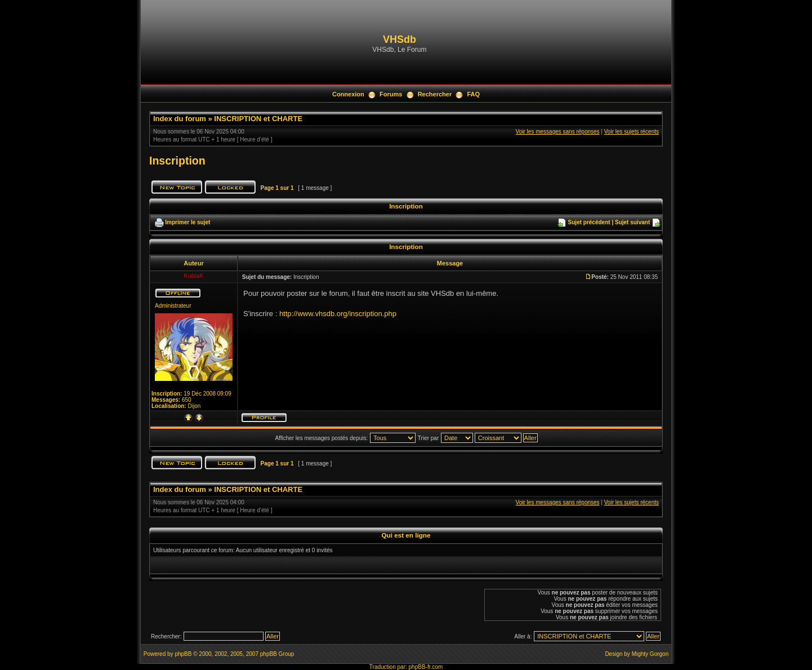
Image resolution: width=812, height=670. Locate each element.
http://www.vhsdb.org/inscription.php (338, 314)
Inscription (177, 161)
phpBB (183, 654)
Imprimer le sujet (188, 222)
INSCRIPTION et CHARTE (258, 119)
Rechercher (435, 94)
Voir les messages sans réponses (558, 132)
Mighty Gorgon (650, 654)
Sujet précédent (589, 222)
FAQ (473, 94)
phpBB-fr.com (426, 667)
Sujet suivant (632, 222)
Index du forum (180, 119)
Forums (391, 94)
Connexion (348, 94)
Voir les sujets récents (632, 132)
